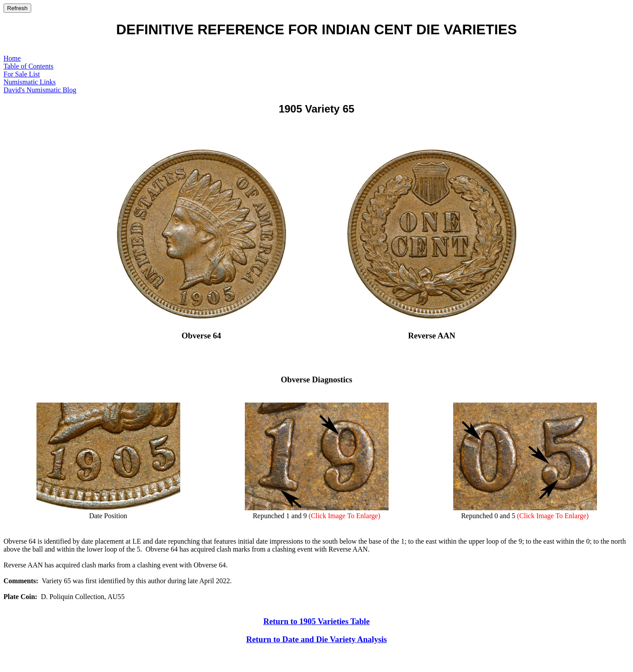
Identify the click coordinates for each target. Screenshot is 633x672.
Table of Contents (29, 66)
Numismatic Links (30, 82)
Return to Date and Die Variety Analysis (316, 639)
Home (12, 58)
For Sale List (22, 74)
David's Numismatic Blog (40, 90)
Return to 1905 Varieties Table (316, 621)
